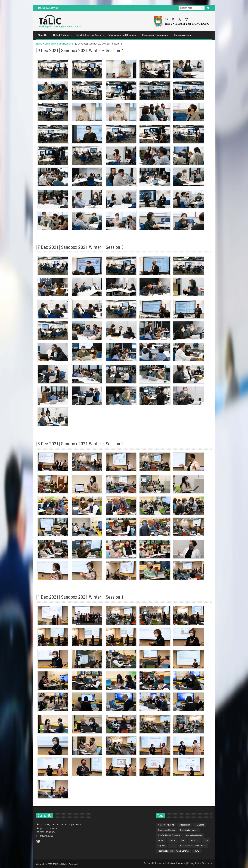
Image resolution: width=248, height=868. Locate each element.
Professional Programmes (157, 35)
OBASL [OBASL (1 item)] (173, 841)
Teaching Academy (183, 35)
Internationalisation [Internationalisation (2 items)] (194, 835)
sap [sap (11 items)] (206, 841)
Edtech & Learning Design (90, 35)
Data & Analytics (63, 35)
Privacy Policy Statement (200, 863)
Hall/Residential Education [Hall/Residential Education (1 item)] (169, 835)
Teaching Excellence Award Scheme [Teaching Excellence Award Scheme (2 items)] (173, 851)
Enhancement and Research (123, 35)
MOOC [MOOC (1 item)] (161, 841)
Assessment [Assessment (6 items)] (185, 825)
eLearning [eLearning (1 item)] (200, 825)
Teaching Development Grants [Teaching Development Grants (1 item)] (193, 846)
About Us (44, 35)
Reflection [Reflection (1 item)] (195, 841)
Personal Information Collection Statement (165, 863)
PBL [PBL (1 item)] (183, 841)
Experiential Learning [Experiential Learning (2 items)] (189, 830)
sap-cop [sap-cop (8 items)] (162, 846)
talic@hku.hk (46, 836)
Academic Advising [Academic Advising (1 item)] (166, 825)
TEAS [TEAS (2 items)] (197, 851)
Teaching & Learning (48, 8)
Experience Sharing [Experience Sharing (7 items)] (166, 830)
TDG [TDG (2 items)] (172, 846)
